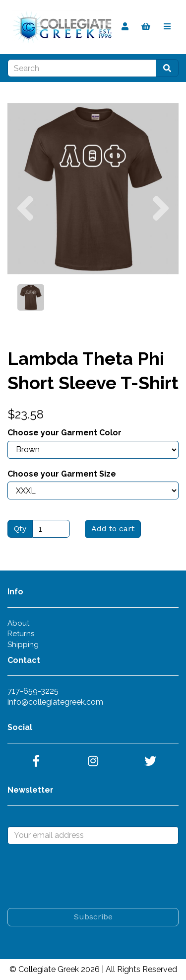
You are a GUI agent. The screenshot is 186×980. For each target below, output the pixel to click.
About (18, 623)
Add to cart (113, 529)
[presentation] (83, 876)
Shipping (23, 645)
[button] (25, 231)
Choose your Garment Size (62, 474)
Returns (21, 634)
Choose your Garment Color (64, 433)
